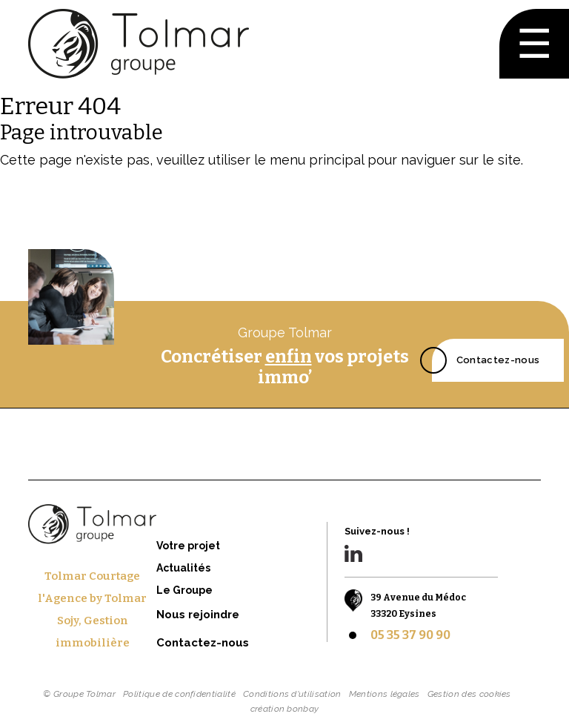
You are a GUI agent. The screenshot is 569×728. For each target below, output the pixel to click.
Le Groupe (184, 590)
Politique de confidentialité (179, 694)
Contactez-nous (498, 358)
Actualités (183, 568)
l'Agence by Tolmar (92, 598)
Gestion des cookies (469, 694)
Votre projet (188, 546)
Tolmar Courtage (92, 576)
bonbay (303, 709)
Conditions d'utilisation (292, 694)
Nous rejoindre (198, 615)
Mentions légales (385, 694)
